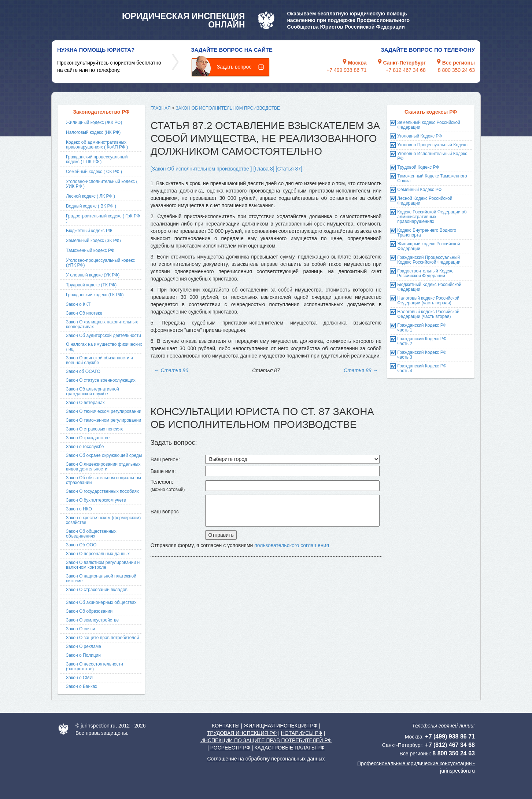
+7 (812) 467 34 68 (450, 745)
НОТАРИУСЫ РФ (302, 733)
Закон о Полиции (83, 655)
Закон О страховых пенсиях (94, 429)
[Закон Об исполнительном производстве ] (201, 169)
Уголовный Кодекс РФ (420, 136)
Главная (161, 108)
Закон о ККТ (78, 304)
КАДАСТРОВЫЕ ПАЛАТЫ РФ (289, 748)
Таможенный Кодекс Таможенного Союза (432, 178)
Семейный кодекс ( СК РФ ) (94, 172)
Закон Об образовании (89, 611)
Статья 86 (171, 370)
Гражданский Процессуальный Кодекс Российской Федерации (429, 260)
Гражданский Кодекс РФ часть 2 (422, 341)
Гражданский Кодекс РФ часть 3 (422, 355)
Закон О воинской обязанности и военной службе (99, 360)
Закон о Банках (82, 686)
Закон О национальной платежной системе (101, 578)
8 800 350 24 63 (456, 70)
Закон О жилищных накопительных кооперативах (102, 324)
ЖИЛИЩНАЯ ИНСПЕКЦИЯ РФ (280, 726)
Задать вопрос (234, 67)
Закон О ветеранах (85, 403)
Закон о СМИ (79, 678)
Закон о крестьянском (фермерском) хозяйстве (103, 520)
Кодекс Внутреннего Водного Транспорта (427, 233)
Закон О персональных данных (98, 554)
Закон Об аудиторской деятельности (104, 336)
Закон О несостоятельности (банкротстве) (95, 666)
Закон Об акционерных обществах (101, 602)
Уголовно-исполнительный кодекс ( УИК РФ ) (102, 184)
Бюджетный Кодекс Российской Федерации (429, 287)
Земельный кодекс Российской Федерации (429, 125)
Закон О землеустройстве (92, 620)
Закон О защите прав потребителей (103, 638)
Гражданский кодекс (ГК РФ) (95, 295)
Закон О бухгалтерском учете (96, 500)
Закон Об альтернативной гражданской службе (93, 391)
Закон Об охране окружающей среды (104, 455)
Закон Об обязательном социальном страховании (104, 480)
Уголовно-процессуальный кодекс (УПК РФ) (100, 263)
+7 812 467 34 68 (405, 70)
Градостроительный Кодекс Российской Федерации (425, 273)
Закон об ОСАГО (83, 371)
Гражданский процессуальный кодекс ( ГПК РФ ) (97, 159)
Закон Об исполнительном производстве (228, 108)
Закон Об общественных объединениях (91, 534)
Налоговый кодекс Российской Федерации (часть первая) (428, 300)
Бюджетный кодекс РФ (89, 231)
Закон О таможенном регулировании (104, 420)
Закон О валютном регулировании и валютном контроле (103, 565)
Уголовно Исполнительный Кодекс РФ (432, 156)
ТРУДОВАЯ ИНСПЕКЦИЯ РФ (242, 733)
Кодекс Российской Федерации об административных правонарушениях (432, 217)
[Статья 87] (289, 169)
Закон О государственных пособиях (102, 491)
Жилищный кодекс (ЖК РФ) (94, 122)
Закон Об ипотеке (84, 313)
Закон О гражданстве (88, 438)
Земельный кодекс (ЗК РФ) (93, 241)
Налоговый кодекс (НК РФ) (93, 132)
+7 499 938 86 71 (346, 70)
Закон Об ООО (81, 545)
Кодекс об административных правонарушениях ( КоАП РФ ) (97, 145)
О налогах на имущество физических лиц (104, 347)
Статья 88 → (361, 370)
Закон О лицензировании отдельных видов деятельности (103, 467)
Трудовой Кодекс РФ (418, 167)
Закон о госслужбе (85, 447)
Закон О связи (81, 629)
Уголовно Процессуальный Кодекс (432, 145)
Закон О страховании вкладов (97, 590)
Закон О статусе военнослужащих (101, 380)
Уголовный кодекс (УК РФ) (93, 275)
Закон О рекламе (84, 646)
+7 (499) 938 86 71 (450, 736)
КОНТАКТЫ (226, 726)
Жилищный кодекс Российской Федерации (428, 246)
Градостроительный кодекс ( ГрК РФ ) (103, 218)
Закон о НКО (79, 509)
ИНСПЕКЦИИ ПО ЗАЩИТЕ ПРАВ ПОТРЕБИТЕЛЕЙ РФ (266, 740)
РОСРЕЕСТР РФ (230, 748)
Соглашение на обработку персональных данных (266, 759)
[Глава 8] (264, 169)
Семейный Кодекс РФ (419, 190)
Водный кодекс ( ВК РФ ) (91, 206)
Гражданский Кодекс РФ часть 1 (422, 328)
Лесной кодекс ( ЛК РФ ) (90, 196)
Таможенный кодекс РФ (90, 250)
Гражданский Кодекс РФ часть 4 (422, 368)
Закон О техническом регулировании (104, 411)
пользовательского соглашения (292, 545)
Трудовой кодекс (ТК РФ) (91, 285)
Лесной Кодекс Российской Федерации (425, 201)
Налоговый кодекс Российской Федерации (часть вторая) (428, 314)
